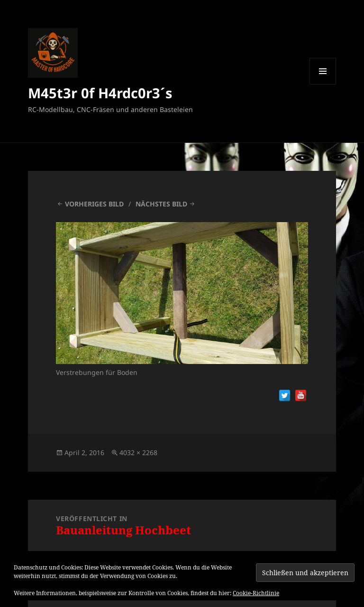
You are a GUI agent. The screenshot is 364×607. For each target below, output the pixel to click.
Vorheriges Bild (94, 204)
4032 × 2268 (138, 453)
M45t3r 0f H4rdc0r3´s (100, 93)
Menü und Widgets (323, 84)
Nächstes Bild (161, 204)
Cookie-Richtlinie (256, 593)
